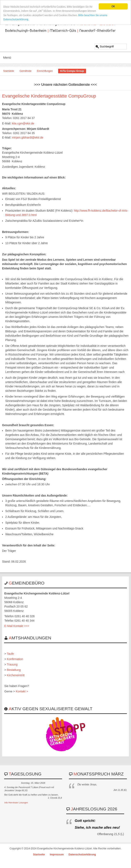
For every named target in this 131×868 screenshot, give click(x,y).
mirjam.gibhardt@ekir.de (28, 137)
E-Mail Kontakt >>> (17, 626)
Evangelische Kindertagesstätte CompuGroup (49, 96)
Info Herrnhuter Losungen (16, 803)
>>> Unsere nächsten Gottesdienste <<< (65, 85)
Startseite (9, 71)
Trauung (12, 664)
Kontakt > (22, 691)
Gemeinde (25, 71)
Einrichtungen (45, 71)
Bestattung (14, 670)
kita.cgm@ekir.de (23, 123)
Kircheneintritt (16, 675)
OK (113, 6)
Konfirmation (15, 659)
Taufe (10, 654)
